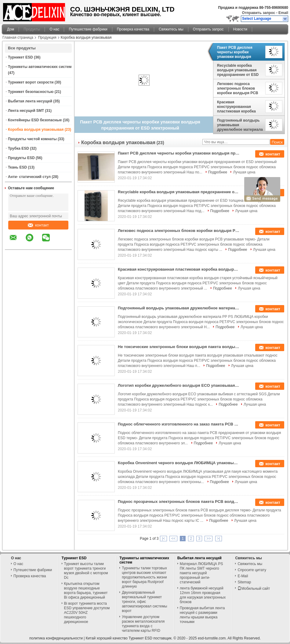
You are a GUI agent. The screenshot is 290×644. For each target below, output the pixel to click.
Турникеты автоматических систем (40, 67)
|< (163, 539)
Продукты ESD (21, 158)
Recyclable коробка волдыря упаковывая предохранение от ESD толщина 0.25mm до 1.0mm (238, 70)
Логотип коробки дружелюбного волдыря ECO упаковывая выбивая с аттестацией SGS (179, 385)
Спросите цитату (252, 570)
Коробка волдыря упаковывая (36, 130)
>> (208, 539)
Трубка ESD (18, 148)
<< (173, 539)
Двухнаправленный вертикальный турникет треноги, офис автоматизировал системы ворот (144, 602)
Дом (11, 29)
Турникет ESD (20, 57)
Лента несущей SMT (26, 111)
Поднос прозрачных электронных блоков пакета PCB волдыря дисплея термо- (179, 502)
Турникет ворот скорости (31, 82)
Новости (240, 29)
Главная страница (18, 37)
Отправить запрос (259, 13)
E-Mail (243, 576)
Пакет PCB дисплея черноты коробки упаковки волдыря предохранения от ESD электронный (238, 52)
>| (219, 539)
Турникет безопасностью (31, 92)
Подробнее (218, 172)
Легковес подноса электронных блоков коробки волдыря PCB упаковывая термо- (238, 88)
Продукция (47, 37)
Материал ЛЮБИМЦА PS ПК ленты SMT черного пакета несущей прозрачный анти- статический (201, 573)
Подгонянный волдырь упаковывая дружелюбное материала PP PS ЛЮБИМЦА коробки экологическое (240, 125)
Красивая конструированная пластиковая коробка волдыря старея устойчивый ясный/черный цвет (236, 107)
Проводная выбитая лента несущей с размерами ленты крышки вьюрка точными (202, 615)
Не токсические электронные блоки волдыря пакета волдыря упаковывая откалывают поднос (179, 347)
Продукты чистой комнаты (32, 139)
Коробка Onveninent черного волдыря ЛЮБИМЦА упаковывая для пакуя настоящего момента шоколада (179, 463)
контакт (38, 225)
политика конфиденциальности (56, 638)
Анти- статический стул (29, 177)
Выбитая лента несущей (30, 101)
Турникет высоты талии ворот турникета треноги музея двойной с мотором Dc (86, 571)
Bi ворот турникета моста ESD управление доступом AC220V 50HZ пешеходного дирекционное (87, 613)
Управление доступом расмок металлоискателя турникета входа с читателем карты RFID (143, 624)
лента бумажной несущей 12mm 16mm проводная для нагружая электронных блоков (203, 595)
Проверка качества (133, 29)
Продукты (32, 29)
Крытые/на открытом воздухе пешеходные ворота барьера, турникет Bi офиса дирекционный (86, 591)
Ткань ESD (17, 167)
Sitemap (244, 582)
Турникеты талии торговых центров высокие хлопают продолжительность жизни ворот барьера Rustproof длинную (144, 577)
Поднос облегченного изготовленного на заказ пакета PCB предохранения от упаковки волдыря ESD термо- (179, 424)
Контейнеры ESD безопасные (35, 120)
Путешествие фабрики (88, 29)
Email (283, 13)
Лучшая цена (244, 172)
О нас (54, 29)
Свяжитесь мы (171, 29)
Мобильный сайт (254, 589)
